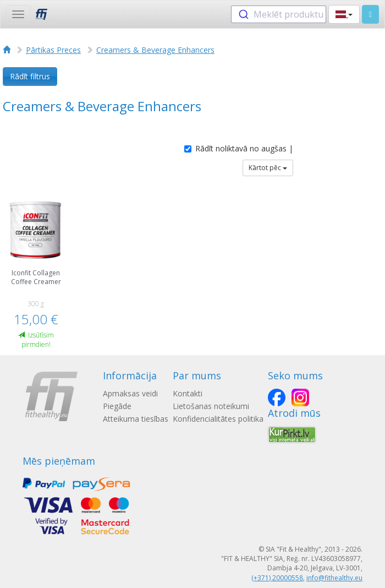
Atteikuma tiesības (136, 419)
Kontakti (188, 393)
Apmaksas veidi (130, 393)
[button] (344, 14)
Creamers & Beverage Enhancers (155, 50)
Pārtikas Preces (53, 50)
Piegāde (117, 406)
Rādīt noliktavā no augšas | (239, 148)
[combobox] (279, 14)
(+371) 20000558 (277, 578)
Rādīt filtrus (30, 76)
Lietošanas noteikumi (211, 406)
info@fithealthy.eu (334, 578)
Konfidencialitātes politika (218, 419)
